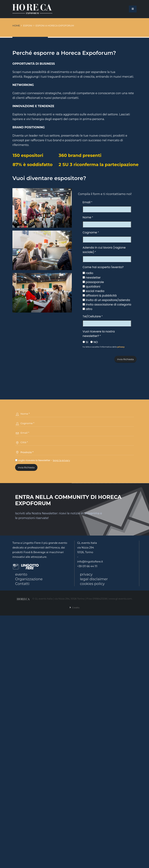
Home (16, 26)
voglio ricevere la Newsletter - (43, 460)
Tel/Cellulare (92, 316)
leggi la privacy (61, 460)
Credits (75, 608)
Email (86, 202)
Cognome (90, 232)
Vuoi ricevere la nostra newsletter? (99, 334)
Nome (87, 217)
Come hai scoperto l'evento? (103, 267)
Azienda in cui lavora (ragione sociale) (104, 250)
